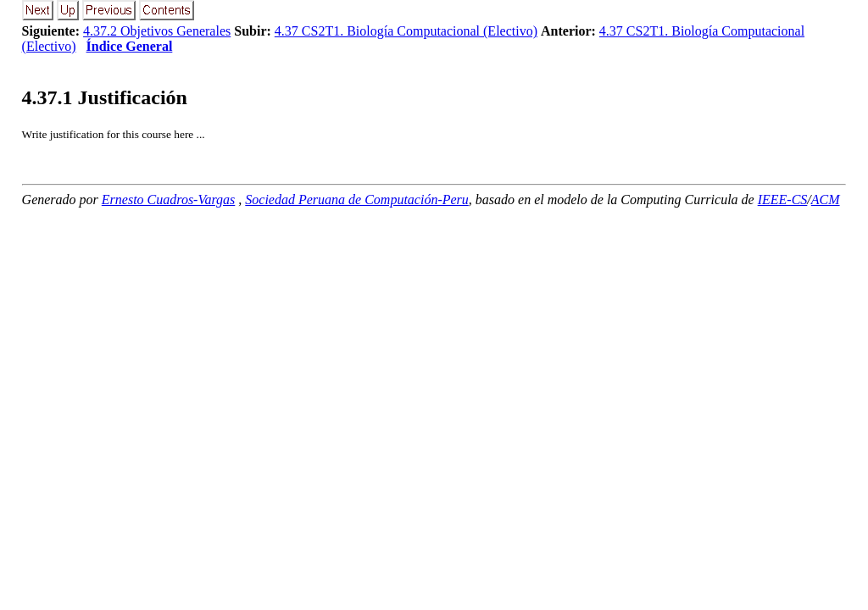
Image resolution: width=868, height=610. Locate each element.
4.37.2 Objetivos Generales (157, 31)
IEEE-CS (783, 200)
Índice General (130, 46)
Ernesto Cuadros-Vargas (169, 200)
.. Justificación (105, 97)
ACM (826, 200)
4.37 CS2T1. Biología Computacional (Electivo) (406, 31)
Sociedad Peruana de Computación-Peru (357, 200)
